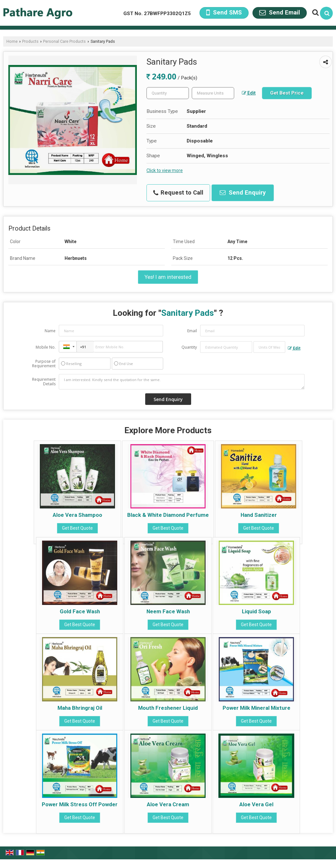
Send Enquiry (243, 193)
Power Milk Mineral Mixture (256, 708)
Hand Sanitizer (259, 515)
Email (192, 331)
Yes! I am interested (168, 277)
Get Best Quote (77, 528)
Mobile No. (46, 347)
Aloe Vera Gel (256, 804)
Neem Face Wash (168, 611)
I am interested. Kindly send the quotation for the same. (182, 382)
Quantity (189, 347)
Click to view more (165, 170)
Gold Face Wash (80, 611)
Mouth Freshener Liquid (168, 708)
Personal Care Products (64, 41)
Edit (249, 93)
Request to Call (178, 193)
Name (50, 331)
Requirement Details (44, 382)
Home (12, 41)
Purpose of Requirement (44, 364)
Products (30, 41)
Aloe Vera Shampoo (77, 515)
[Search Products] (315, 13)
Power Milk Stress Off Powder (80, 804)
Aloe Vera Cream (168, 804)
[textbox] (213, 93)
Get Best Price (287, 93)
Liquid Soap (256, 611)
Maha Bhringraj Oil (80, 708)
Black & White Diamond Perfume (168, 515)
